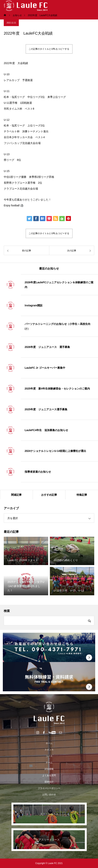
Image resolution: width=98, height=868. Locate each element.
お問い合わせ (49, 795)
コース (49, 756)
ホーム (49, 743)
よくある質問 (49, 775)
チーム (49, 763)
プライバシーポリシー (49, 788)
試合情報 (49, 769)
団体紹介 (49, 782)
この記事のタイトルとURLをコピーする (49, 49)
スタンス (49, 750)
